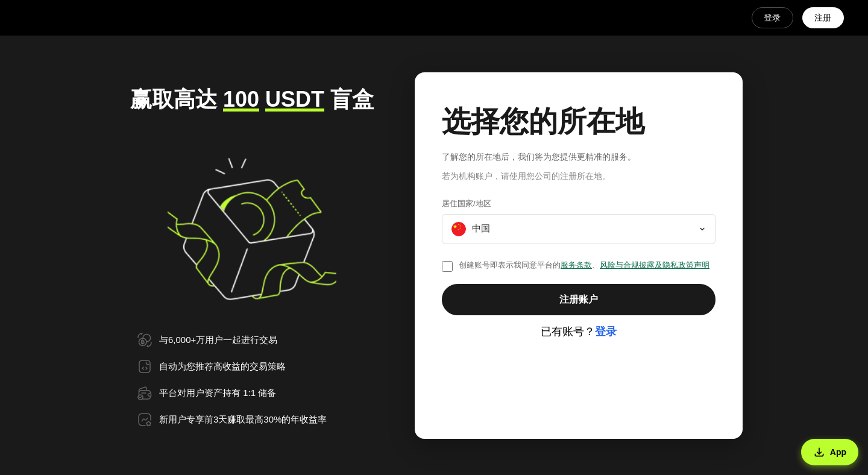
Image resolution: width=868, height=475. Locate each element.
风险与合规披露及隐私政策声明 (655, 265)
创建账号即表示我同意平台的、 (584, 265)
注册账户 (579, 299)
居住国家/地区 (467, 203)
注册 (823, 17)
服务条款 (576, 265)
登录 (772, 17)
